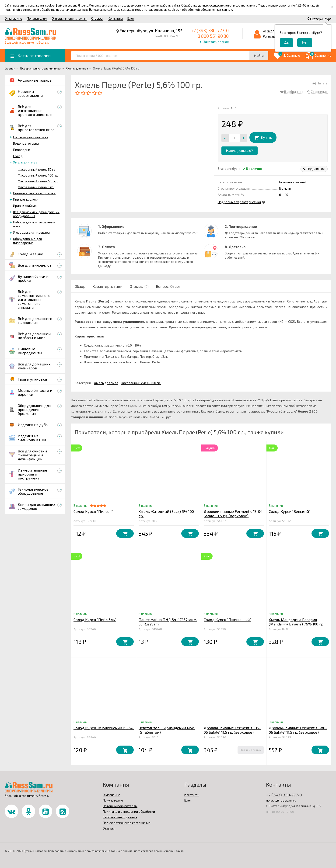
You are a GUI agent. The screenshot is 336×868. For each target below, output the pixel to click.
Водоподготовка (26, 143)
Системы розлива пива (31, 137)
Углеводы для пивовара (31, 232)
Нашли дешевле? (240, 151)
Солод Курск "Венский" (289, 511)
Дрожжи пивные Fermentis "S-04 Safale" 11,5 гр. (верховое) (233, 514)
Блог (131, 18)
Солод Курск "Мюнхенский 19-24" (104, 728)
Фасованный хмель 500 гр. (38, 181)
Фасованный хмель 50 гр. (37, 169)
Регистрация (273, 36)
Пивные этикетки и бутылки (34, 193)
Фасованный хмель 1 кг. (36, 187)
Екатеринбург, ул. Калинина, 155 (151, 31)
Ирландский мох (26, 206)
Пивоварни (22, 150)
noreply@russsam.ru (281, 800)
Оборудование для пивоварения (27, 241)
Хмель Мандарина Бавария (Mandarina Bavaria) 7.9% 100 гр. (296, 622)
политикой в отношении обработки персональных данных (46, 10)
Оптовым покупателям (69, 18)
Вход (271, 31)
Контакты (115, 18)
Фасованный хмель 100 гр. (38, 175)
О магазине (13, 18)
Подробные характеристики (239, 202)
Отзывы (97, 18)
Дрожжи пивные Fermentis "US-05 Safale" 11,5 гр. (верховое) (232, 730)
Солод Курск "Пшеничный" (227, 620)
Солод (18, 156)
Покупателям (37, 18)
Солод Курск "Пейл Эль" (95, 620)
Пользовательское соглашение (127, 823)
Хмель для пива (25, 162)
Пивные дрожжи (26, 199)
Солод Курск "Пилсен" (93, 511)
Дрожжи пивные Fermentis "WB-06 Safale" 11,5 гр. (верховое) (298, 730)
